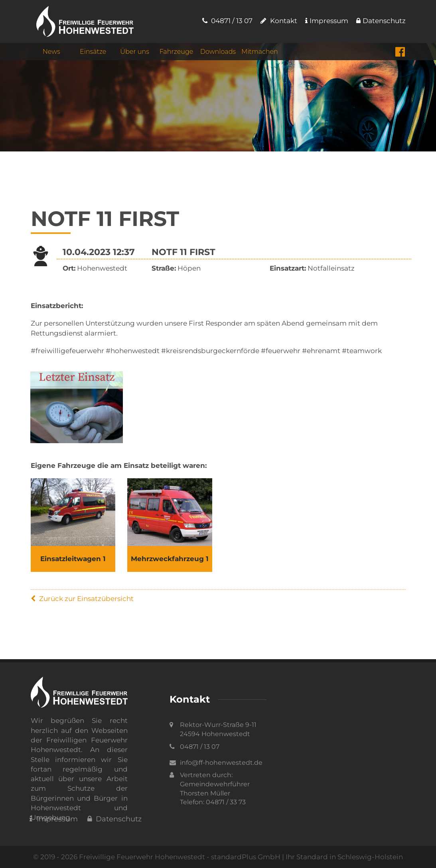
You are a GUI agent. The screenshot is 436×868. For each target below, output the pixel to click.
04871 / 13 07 (227, 21)
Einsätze (93, 52)
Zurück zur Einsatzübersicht (82, 599)
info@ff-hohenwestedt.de (221, 763)
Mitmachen (260, 52)
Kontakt (279, 21)
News (51, 52)
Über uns (135, 52)
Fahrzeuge (177, 52)
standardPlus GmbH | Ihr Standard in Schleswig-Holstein (307, 857)
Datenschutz (381, 21)
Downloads (218, 52)
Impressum (327, 21)
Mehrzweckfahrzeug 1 (170, 559)
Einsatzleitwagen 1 (73, 559)
